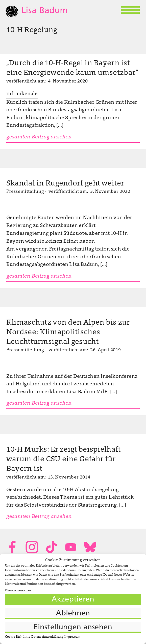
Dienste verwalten (18, 591)
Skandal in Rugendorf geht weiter (65, 184)
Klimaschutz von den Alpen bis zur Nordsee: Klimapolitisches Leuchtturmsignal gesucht (68, 333)
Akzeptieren (73, 600)
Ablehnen (73, 614)
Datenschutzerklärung (47, 637)
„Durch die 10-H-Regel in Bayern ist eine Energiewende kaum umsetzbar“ (72, 68)
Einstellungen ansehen (73, 627)
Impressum (72, 637)
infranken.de (22, 94)
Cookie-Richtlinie (18, 637)
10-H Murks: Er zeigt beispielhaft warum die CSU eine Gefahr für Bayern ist (64, 460)
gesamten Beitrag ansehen (39, 137)
